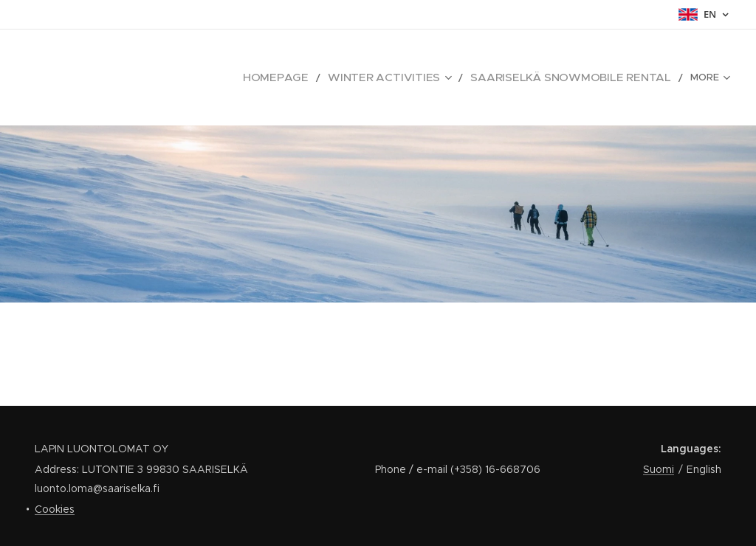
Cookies (55, 509)
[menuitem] (156, 77)
